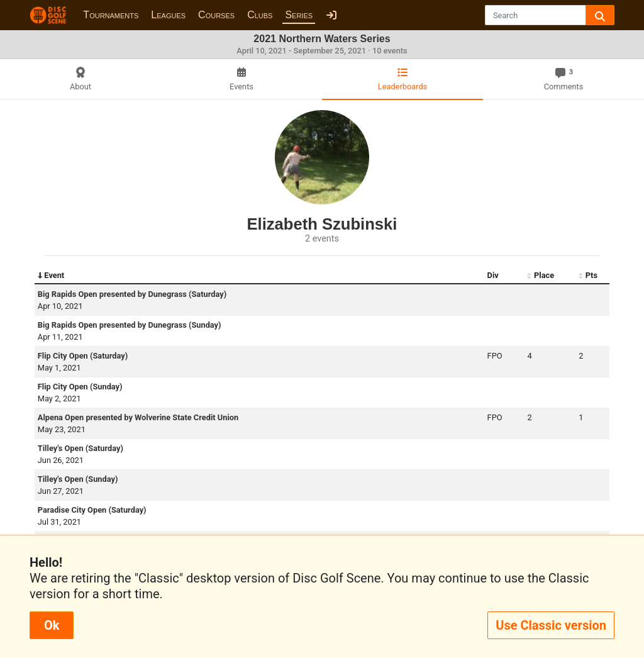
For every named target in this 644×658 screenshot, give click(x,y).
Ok (52, 625)
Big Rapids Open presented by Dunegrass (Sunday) (130, 325)
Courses (216, 15)
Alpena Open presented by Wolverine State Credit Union (138, 417)
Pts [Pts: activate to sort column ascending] (588, 276)
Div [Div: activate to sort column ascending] (493, 275)
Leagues (168, 15)
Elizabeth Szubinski (322, 224)
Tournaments (111, 15)
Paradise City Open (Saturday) (92, 510)
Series (299, 15)
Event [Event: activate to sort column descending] (51, 276)
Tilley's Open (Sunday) (78, 479)
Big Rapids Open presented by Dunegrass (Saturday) (132, 294)
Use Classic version (551, 625)
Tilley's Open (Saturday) (80, 448)
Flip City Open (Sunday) (80, 387)
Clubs (260, 15)
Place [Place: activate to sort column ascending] (541, 276)
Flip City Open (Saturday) (83, 356)
